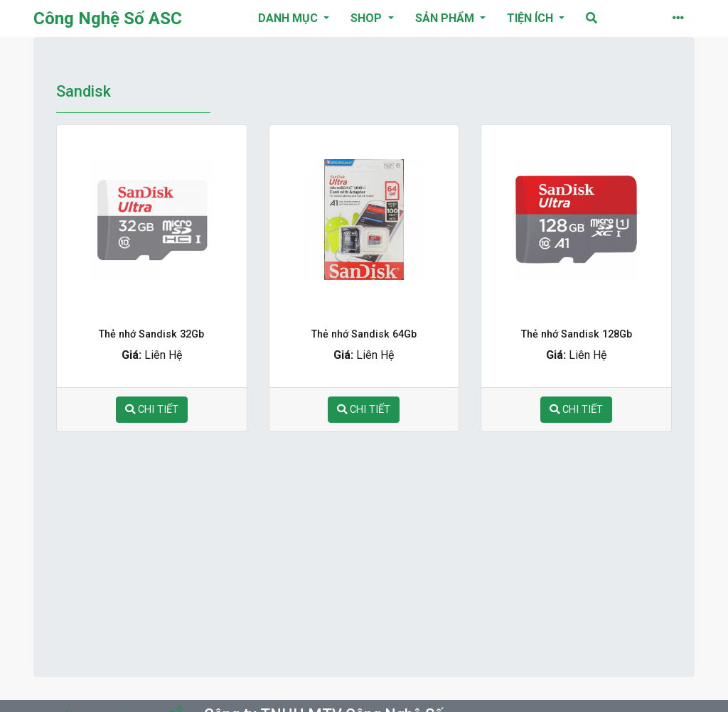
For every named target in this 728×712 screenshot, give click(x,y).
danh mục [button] (289, 18)
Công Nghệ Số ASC (108, 18)
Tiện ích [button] (531, 18)
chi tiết (152, 410)
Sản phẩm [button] (446, 18)
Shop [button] (368, 18)
